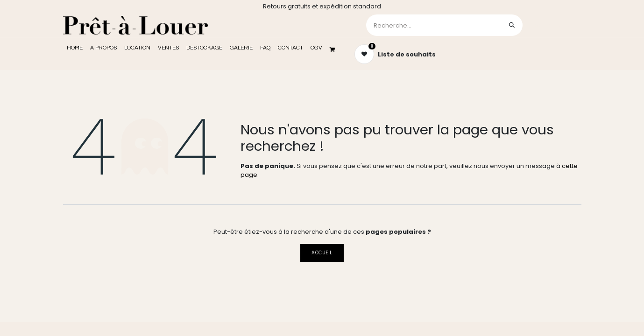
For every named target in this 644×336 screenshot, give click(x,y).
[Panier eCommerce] (335, 49)
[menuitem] (75, 48)
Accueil (322, 253)
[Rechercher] (512, 25)
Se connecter (553, 25)
